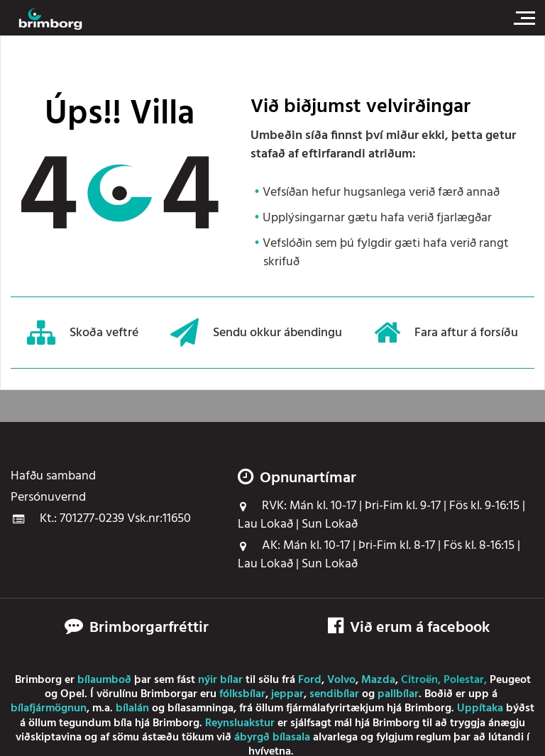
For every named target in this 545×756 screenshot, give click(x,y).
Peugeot (510, 680)
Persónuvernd (48, 498)
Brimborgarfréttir (149, 628)
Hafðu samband (53, 477)
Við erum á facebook (409, 628)
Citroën (419, 680)
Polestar (464, 680)
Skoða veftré (83, 333)
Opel (72, 694)
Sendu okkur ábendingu (256, 333)
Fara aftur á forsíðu (446, 333)
